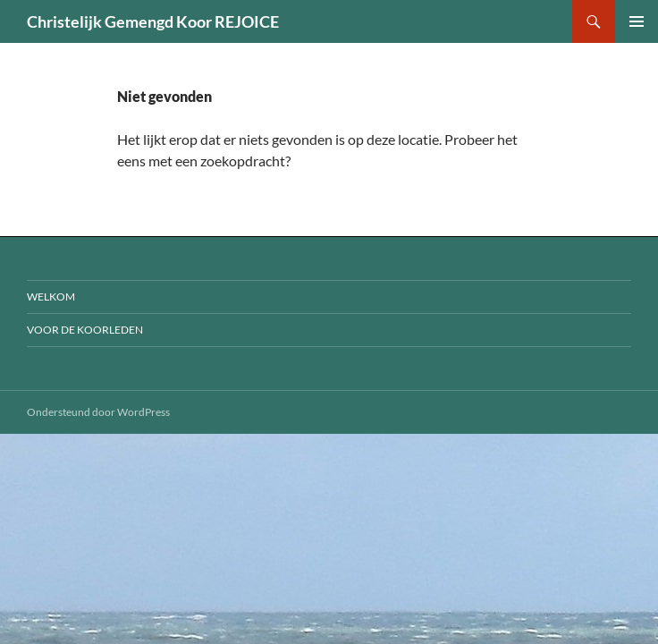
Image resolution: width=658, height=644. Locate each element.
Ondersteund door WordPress (98, 412)
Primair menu (637, 21)
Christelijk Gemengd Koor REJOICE (153, 21)
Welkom (51, 297)
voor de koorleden (85, 330)
